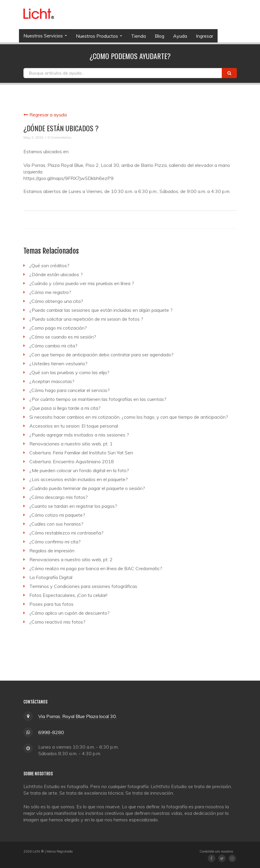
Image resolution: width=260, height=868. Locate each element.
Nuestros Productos (99, 36)
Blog (159, 36)
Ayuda (180, 36)
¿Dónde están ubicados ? (56, 274)
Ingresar (205, 36)
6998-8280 (51, 732)
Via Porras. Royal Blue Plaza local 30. (78, 716)
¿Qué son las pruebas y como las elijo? (69, 372)
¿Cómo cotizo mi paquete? (57, 515)
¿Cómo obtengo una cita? (56, 301)
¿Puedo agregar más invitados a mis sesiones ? (79, 435)
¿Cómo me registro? (50, 292)
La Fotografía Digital (51, 577)
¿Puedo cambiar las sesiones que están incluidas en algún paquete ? (101, 310)
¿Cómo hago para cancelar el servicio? (70, 390)
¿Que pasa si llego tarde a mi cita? (65, 408)
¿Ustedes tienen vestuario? (58, 363)
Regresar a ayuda (45, 115)
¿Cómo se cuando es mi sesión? (63, 337)
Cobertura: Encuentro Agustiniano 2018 (72, 461)
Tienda (138, 36)
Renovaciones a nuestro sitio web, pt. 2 (71, 559)
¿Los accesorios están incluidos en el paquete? (79, 479)
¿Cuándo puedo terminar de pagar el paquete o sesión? (87, 488)
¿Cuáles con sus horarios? (56, 524)
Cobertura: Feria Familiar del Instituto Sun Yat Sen (81, 453)
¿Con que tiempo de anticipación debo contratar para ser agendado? (101, 355)
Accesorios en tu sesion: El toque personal (74, 426)
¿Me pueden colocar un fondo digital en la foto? (79, 470)
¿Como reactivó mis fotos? (57, 622)
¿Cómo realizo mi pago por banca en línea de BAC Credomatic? (96, 568)
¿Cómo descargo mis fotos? (59, 497)
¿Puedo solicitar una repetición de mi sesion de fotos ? (86, 319)
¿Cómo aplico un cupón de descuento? (70, 613)
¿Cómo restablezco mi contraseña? (66, 533)
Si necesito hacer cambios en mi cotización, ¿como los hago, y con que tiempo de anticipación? (129, 417)
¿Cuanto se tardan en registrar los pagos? (73, 506)
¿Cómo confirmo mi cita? (55, 542)
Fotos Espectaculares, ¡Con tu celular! (68, 595)
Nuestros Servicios (45, 36)
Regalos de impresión (52, 551)
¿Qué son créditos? (49, 265)
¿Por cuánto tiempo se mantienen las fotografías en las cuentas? (98, 399)
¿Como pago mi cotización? (58, 328)
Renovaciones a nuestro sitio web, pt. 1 (71, 444)
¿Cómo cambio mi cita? (53, 346)
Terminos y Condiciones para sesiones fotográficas (83, 586)
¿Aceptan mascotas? (52, 381)
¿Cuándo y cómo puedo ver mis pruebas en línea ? (82, 283)
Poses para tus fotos (51, 604)
